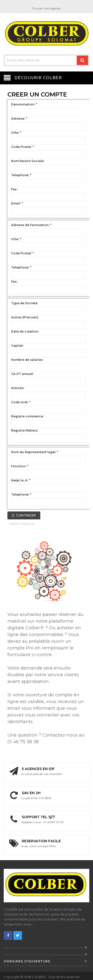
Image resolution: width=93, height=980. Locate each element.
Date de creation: (25, 331)
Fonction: (20, 466)
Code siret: (21, 402)
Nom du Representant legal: (35, 452)
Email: (17, 203)
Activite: (18, 388)
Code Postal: (22, 147)
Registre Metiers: (25, 430)
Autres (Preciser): (25, 317)
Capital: (17, 346)
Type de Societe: (25, 303)
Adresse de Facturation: (31, 225)
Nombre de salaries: (27, 360)
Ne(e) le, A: (21, 480)
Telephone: (21, 175)
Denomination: (24, 104)
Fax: (14, 189)
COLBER (39, 977)
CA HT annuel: (22, 374)
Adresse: (19, 118)
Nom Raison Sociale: (28, 161)
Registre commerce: (27, 416)
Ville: (16, 133)
